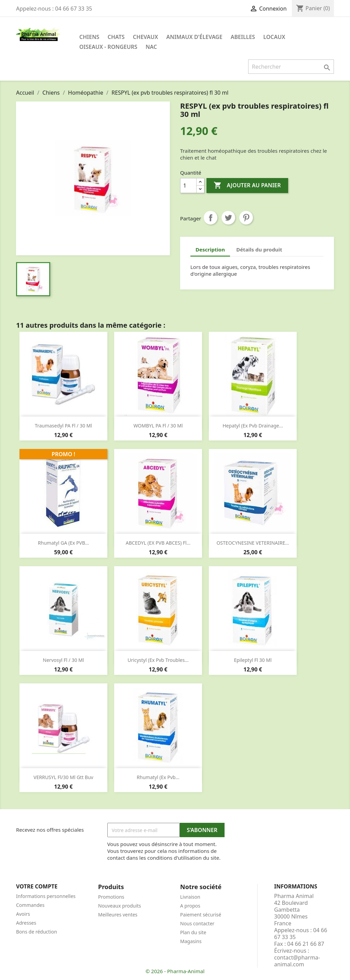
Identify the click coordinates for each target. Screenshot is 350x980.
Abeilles (243, 37)
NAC (151, 47)
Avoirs (23, 914)
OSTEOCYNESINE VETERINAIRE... (253, 543)
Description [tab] (210, 249)
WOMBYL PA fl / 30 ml (158, 426)
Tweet (228, 218)
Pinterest (246, 218)
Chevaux (146, 37)
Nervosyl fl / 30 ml (63, 660)
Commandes (30, 905)
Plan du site (193, 932)
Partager (211, 218)
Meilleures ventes (118, 915)
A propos (190, 906)
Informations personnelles (46, 896)
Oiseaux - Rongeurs (108, 47)
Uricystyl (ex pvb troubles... (158, 660)
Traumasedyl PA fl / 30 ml (63, 426)
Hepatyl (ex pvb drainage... (253, 426)
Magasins (191, 941)
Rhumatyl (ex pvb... (158, 777)
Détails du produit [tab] (259, 249)
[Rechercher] (291, 67)
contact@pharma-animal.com (297, 961)
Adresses (26, 923)
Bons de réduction (37, 932)
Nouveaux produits (120, 906)
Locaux (274, 37)
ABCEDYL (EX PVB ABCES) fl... (158, 543)
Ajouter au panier (247, 186)
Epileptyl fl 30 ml (253, 660)
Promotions (111, 897)
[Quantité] (188, 186)
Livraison (190, 897)
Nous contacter (197, 923)
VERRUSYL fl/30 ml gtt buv (63, 777)
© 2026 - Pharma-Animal (175, 971)
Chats (116, 37)
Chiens (89, 37)
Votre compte (37, 886)
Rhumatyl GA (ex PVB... (63, 543)
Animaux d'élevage (194, 37)
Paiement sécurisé (201, 915)
